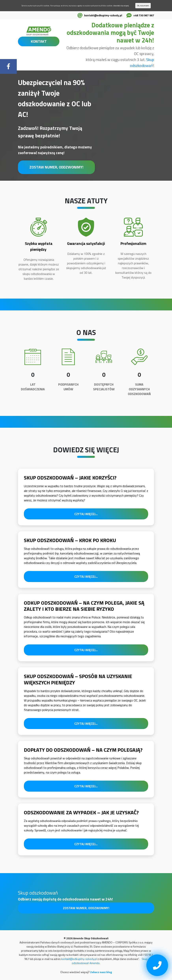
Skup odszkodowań (142, 62)
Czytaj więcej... (86, 514)
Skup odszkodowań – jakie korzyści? (70, 478)
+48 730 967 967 (144, 15)
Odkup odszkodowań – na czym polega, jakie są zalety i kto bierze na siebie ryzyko (84, 606)
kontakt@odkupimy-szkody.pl (103, 15)
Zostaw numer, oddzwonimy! (56, 167)
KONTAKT (39, 41)
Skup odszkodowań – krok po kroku (70, 540)
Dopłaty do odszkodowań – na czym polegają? (83, 750)
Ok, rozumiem (143, 6)
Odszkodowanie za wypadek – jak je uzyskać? (81, 812)
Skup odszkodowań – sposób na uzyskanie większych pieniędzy (78, 679)
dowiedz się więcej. (121, 6)
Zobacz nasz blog (101, 972)
